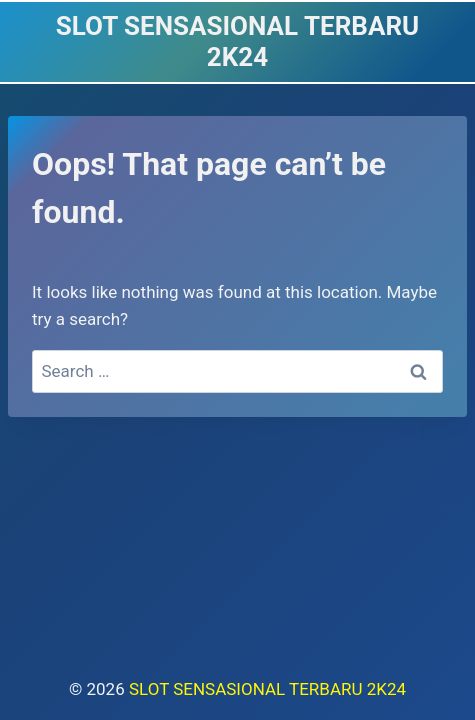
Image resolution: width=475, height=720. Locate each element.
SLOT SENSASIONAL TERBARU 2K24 (267, 689)
